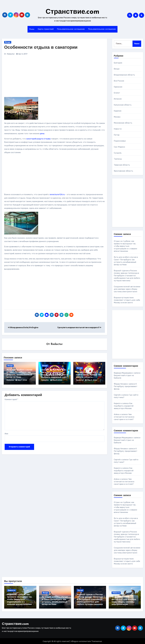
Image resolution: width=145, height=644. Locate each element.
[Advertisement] (36, 77)
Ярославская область (123, 171)
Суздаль (118, 153)
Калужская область (123, 105)
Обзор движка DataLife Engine (23, 327)
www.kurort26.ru (57, 194)
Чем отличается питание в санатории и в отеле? (124, 417)
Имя (6, 433)
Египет (117, 93)
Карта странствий (46, 29)
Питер (117, 135)
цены (42, 133)
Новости (118, 129)
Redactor (11, 54)
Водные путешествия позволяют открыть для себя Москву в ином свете (127, 300)
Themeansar (97, 641)
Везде (8, 42)
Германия (118, 87)
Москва (117, 117)
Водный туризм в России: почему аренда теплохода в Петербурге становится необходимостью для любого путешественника (127, 276)
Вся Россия (119, 81)
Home (32, 29)
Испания (118, 99)
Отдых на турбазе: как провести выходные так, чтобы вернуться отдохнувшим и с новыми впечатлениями (125, 246)
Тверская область (122, 165)
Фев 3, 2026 (57, 380)
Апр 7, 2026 (22, 380)
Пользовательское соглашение (71, 29)
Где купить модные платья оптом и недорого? (79, 327)
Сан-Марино (119, 147)
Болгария (118, 63)
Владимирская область (124, 75)
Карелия (118, 111)
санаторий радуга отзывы (38, 139)
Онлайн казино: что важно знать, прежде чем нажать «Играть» (89, 375)
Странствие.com (72, 12)
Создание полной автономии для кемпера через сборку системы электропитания (127, 289)
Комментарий (11, 399)
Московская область (123, 123)
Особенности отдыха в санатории (41, 48)
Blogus (75, 641)
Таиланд (118, 159)
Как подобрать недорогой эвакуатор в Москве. (124, 406)
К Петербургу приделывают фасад (126, 386)
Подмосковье (120, 141)
